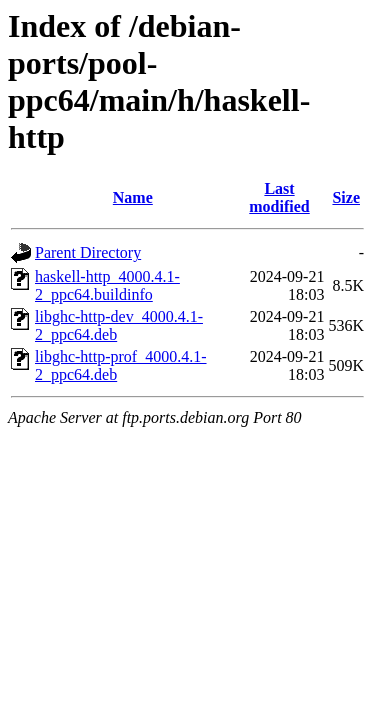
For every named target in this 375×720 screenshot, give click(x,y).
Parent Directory (88, 252)
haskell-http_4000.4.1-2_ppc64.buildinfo (107, 285)
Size (346, 197)
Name (133, 197)
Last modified (279, 197)
